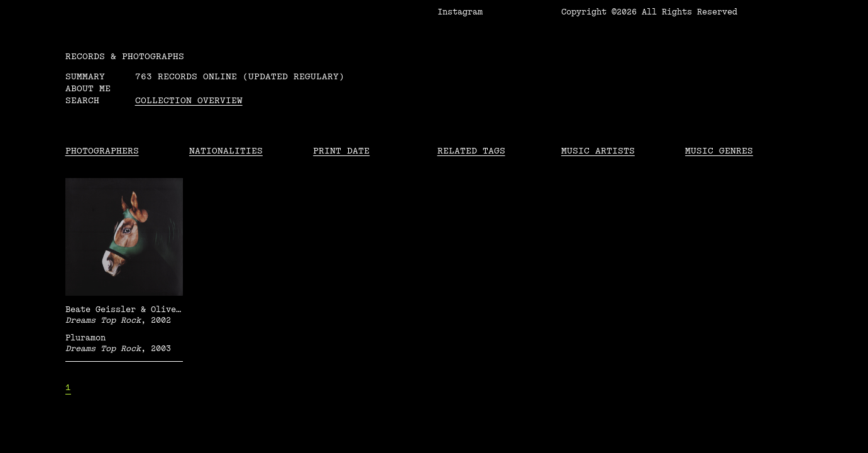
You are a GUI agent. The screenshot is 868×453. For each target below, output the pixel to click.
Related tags (471, 151)
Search (82, 100)
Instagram (460, 12)
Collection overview (189, 100)
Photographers (102, 151)
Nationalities (226, 151)
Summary (85, 76)
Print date (341, 151)
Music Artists (598, 151)
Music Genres (719, 151)
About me (88, 88)
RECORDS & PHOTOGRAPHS (125, 56)
